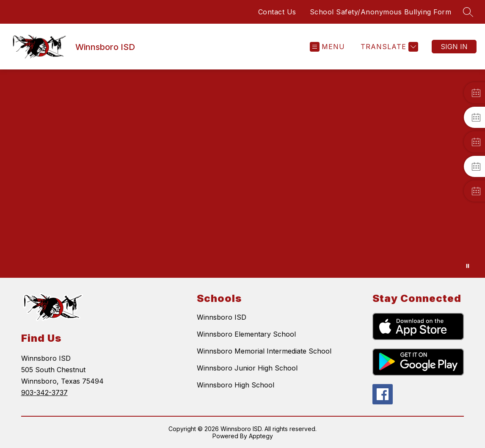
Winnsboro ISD (222, 317)
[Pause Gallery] (468, 266)
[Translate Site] (388, 47)
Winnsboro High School (236, 385)
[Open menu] (327, 47)
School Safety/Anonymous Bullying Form (381, 12)
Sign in (454, 47)
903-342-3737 (44, 393)
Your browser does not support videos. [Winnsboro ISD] (242, 174)
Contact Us (277, 12)
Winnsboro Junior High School (247, 368)
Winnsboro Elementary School (246, 334)
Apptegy (261, 436)
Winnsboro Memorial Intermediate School (264, 351)
